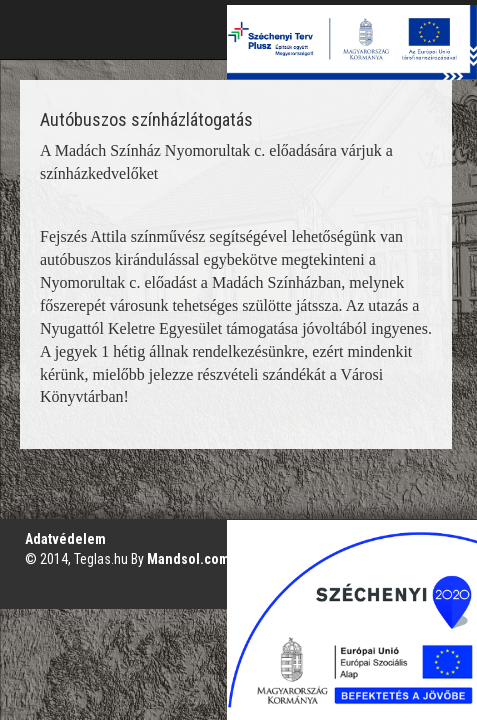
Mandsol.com (188, 559)
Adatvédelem (65, 539)
